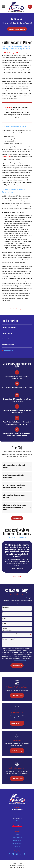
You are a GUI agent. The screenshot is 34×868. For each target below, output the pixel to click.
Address (5, 629)
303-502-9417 (17, 810)
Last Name (6, 613)
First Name (6, 608)
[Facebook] (9, 854)
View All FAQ (17, 518)
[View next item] (20, 577)
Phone (4, 618)
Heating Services (17, 837)
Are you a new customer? (10, 634)
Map (17, 821)
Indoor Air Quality (17, 843)
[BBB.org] (21, 854)
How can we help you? (9, 639)
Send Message (17, 665)
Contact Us (17, 846)
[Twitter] (13, 854)
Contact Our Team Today (17, 29)
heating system (6, 157)
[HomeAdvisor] (25, 854)
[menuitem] (17, 327)
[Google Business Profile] (17, 854)
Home (17, 834)
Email (4, 623)
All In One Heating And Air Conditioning (15, 53)
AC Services (17, 840)
